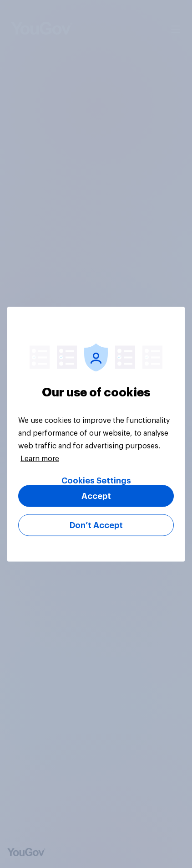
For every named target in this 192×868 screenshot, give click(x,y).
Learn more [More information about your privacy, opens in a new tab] (40, 458)
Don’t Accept (96, 525)
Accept (96, 496)
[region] (96, 434)
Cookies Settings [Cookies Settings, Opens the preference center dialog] (96, 480)
